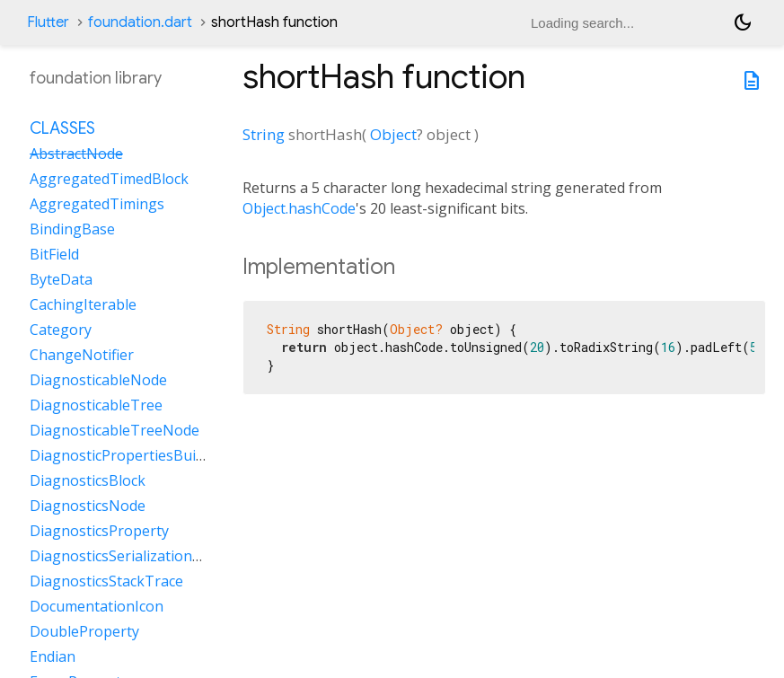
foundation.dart (140, 22)
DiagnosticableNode (98, 380)
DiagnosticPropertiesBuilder (126, 455)
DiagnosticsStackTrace (106, 581)
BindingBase (72, 229)
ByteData (61, 279)
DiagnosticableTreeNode (115, 430)
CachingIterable (83, 304)
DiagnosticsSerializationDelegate (141, 556)
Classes (62, 128)
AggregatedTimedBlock (109, 179)
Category (61, 330)
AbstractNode (76, 154)
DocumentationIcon (97, 606)
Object (393, 134)
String (264, 134)
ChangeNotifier (82, 355)
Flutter (48, 22)
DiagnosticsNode (88, 506)
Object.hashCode (299, 208)
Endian (53, 656)
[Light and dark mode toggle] (743, 22)
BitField (54, 254)
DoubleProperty (84, 631)
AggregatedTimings (97, 204)
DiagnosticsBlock (88, 480)
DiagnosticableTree (96, 405)
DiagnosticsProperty (99, 531)
